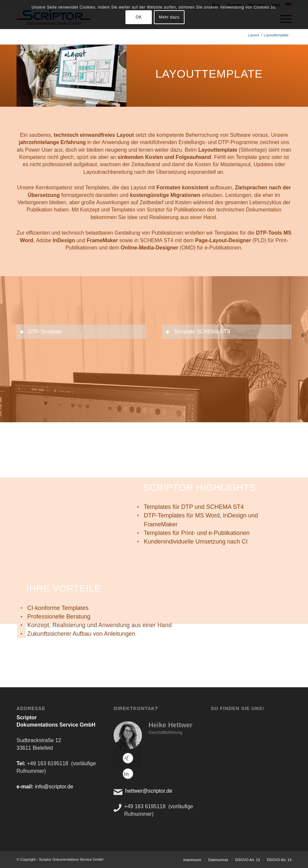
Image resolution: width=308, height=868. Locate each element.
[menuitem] (192, 860)
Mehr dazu (169, 17)
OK (139, 17)
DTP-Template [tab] (41, 332)
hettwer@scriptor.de (149, 791)
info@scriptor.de (54, 787)
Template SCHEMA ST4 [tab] (198, 332)
